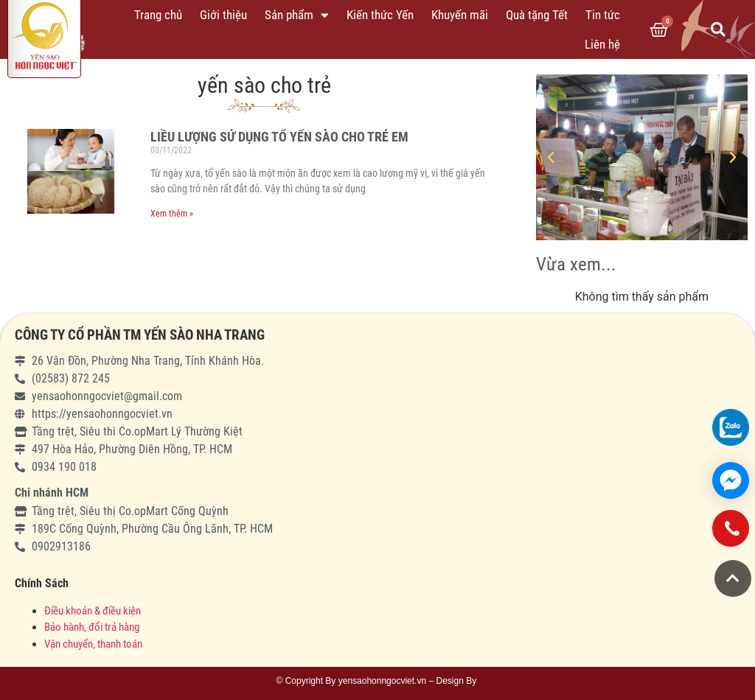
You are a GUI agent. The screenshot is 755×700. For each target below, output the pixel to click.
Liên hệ (602, 44)
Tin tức (603, 15)
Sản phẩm (297, 15)
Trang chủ (158, 15)
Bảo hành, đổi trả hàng (92, 627)
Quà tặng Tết (537, 15)
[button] (733, 578)
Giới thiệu (223, 15)
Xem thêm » (172, 214)
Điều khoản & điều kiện (93, 611)
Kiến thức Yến (380, 15)
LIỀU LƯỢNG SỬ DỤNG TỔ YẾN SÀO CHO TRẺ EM (279, 137)
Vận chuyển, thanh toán (93, 644)
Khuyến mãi (460, 15)
